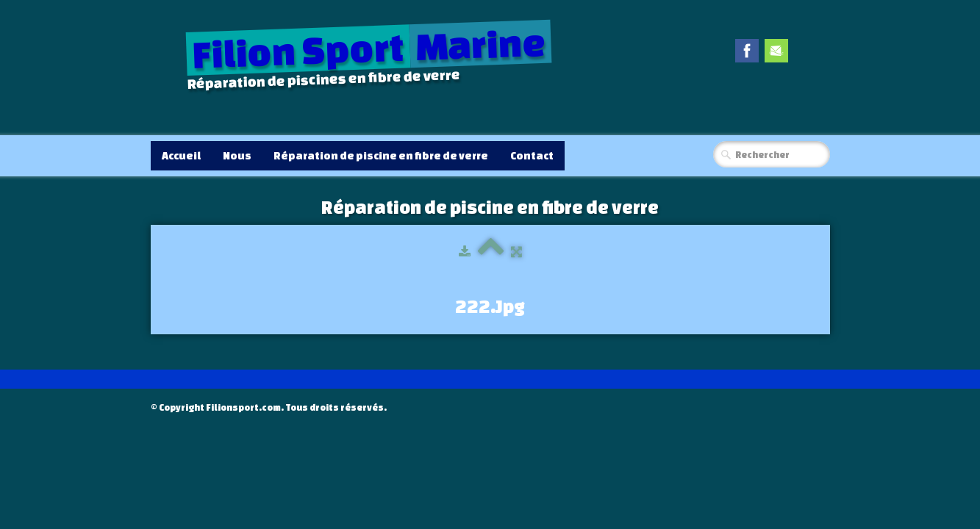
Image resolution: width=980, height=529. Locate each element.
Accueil (181, 156)
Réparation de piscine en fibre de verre (381, 156)
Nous (237, 156)
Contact (532, 156)
